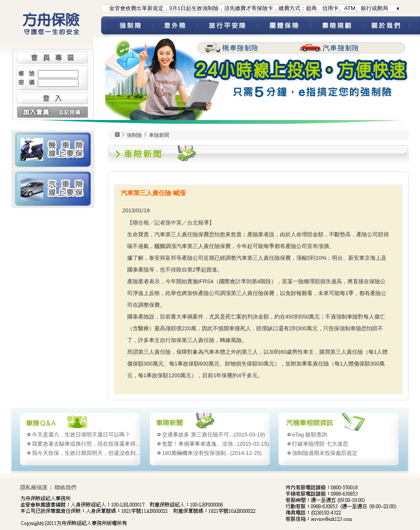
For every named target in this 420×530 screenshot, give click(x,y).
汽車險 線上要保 (53, 188)
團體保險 (284, 27)
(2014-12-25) (212, 453)
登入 (52, 98)
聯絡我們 (65, 487)
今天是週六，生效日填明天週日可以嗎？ (81, 435)
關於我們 (391, 27)
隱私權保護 (34, 487)
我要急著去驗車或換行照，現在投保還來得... (86, 444)
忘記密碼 (70, 112)
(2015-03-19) (214, 435)
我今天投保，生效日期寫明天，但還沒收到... (86, 453)
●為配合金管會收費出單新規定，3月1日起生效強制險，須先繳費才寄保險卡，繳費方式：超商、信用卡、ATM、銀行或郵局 (241, 8)
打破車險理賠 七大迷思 (320, 444)
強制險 (131, 27)
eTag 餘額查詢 (310, 435)
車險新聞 (159, 135)
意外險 (175, 27)
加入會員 (35, 112)
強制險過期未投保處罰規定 (325, 453)
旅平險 (227, 27)
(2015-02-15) (215, 444)
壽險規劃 (336, 27)
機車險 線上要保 (53, 149)
